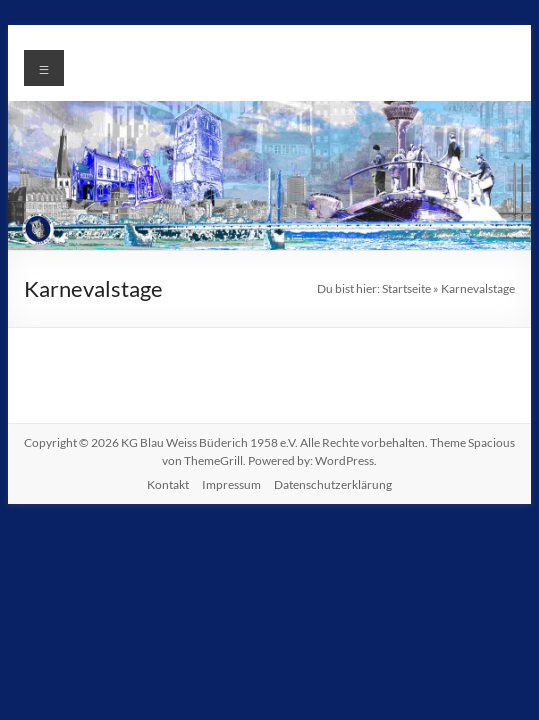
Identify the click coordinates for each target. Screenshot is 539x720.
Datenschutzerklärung (333, 484)
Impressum (231, 484)
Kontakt (168, 484)
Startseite (406, 288)
